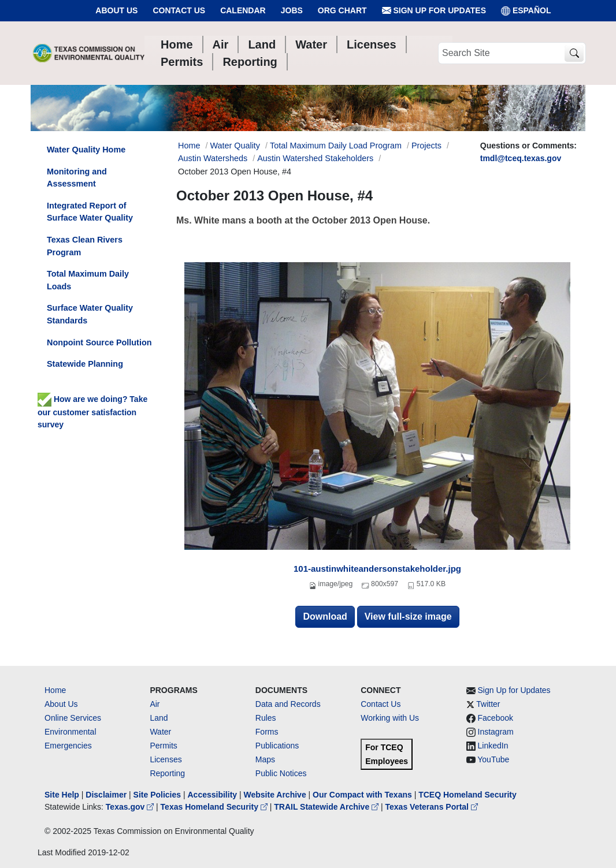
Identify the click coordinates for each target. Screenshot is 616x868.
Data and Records (288, 704)
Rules (266, 718)
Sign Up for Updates (434, 11)
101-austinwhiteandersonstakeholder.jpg (377, 569)
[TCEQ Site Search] (574, 53)
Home (55, 690)
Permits (163, 746)
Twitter (488, 704)
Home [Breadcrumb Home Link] (189, 146)
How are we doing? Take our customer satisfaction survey (92, 412)
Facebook (496, 718)
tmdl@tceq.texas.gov (521, 158)
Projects (426, 146)
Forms (267, 732)
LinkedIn (493, 746)
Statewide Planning (85, 364)
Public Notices (281, 773)
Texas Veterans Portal (432, 807)
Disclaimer (106, 795)
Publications (277, 746)
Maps (265, 759)
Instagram (496, 732)
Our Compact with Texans (362, 795)
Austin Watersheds (213, 158)
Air (155, 704)
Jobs (292, 10)
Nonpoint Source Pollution (99, 342)
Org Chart (342, 10)
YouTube (493, 759)
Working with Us (390, 718)
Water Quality (235, 146)
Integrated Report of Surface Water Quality (90, 212)
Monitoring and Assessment (77, 178)
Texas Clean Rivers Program (85, 246)
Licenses (166, 759)
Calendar (243, 10)
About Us (116, 10)
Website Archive (275, 795)
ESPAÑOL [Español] (526, 11)
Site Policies (157, 795)
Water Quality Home (86, 150)
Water (160, 732)
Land (159, 718)
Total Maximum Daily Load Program (336, 146)
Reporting (167, 773)
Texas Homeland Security (215, 807)
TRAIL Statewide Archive (327, 807)
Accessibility (213, 795)
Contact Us (179, 10)
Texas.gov (131, 807)
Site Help (62, 795)
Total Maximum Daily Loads (88, 280)
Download (325, 616)
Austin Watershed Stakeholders (315, 158)
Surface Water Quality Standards (90, 314)
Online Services (73, 718)
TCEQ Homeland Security (467, 795)
